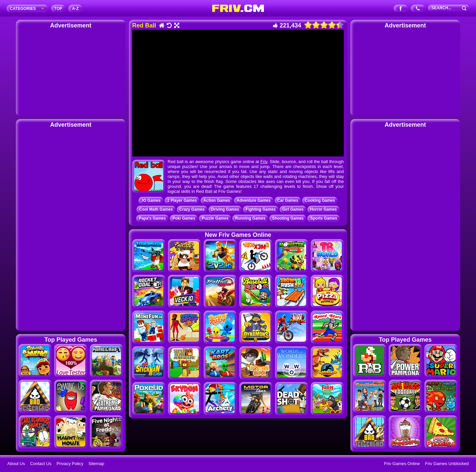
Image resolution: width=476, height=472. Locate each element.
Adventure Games (254, 200)
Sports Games (323, 218)
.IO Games (151, 200)
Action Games (217, 200)
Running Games (250, 218)
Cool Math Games (156, 209)
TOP (58, 9)
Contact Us (41, 464)
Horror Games (323, 209)
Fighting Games (261, 209)
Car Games (288, 200)
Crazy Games (192, 209)
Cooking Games (320, 200)
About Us (16, 464)
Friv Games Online (402, 464)
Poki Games (184, 218)
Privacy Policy (70, 464)
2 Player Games (182, 200)
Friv (264, 162)
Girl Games (293, 209)
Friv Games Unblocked (447, 464)
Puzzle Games (215, 218)
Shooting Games (288, 218)
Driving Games (225, 209)
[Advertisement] (71, 71)
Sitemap (97, 464)
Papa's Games (152, 218)
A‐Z (75, 9)
